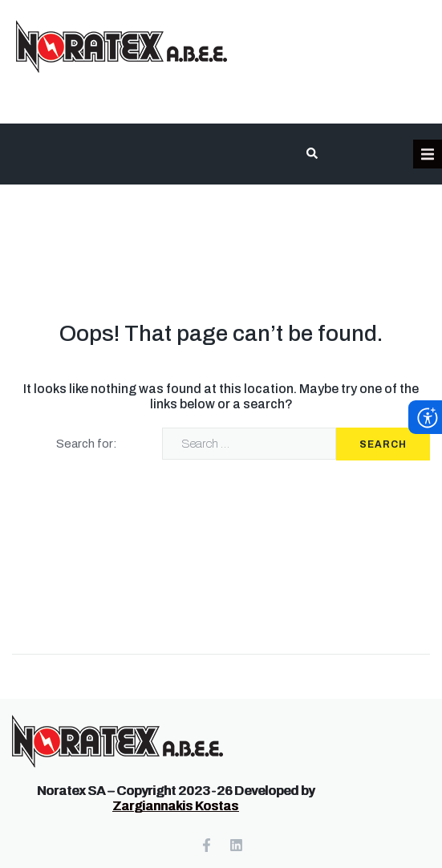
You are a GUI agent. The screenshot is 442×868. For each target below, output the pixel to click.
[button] (428, 154)
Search (383, 444)
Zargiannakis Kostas (175, 806)
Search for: (87, 444)
